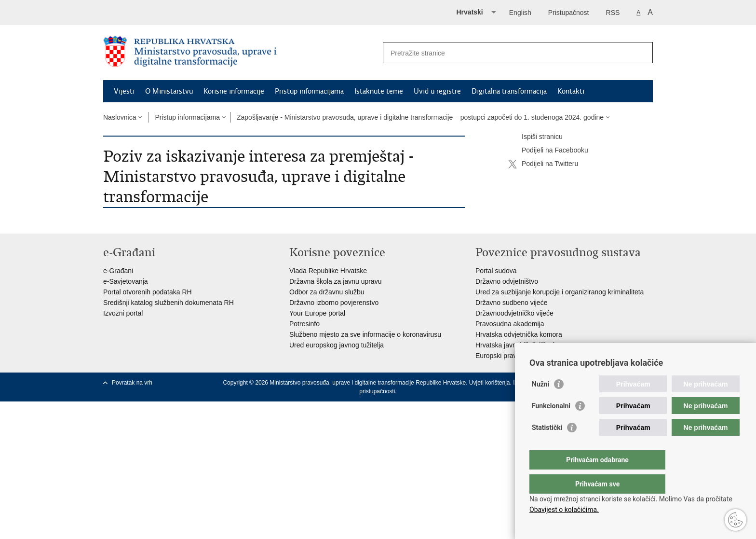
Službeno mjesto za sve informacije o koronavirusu (365, 334)
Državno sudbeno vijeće (511, 303)
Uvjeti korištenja (490, 383)
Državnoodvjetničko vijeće (514, 313)
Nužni (540, 403)
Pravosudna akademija (510, 324)
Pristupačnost (569, 13)
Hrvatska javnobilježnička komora (526, 345)
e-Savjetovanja (126, 281)
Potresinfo (304, 324)
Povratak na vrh (132, 383)
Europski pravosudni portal (515, 356)
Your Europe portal (317, 313)
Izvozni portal (123, 313)
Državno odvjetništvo (507, 281)
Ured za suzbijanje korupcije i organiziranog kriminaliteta (560, 292)
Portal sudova (496, 271)
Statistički (547, 447)
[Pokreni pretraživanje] (642, 53)
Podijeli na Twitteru (543, 164)
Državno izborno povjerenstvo (334, 303)
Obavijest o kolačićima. (564, 510)
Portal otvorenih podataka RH (148, 292)
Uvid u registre (437, 91)
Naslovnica (120, 117)
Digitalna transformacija (509, 91)
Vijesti (124, 91)
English (520, 13)
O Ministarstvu (169, 91)
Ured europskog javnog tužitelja (337, 345)
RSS (613, 13)
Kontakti (571, 91)
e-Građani (118, 271)
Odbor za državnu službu (327, 292)
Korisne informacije (234, 91)
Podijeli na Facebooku (548, 151)
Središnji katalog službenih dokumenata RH (169, 303)
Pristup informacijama (309, 91)
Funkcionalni (551, 425)
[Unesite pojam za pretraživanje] (507, 53)
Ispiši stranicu (535, 137)
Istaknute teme (379, 91)
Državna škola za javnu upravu (335, 281)
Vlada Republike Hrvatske (328, 271)
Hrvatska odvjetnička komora (519, 334)
